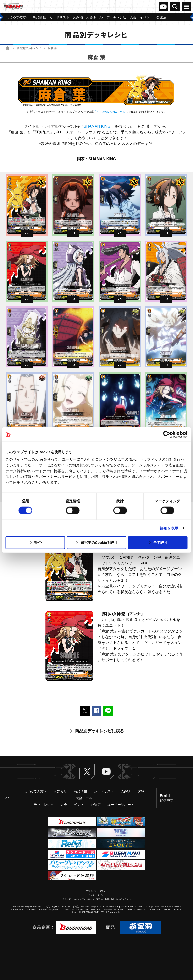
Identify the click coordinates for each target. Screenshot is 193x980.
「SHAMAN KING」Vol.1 (110, 112)
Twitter (87, 772)
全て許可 (160, 542)
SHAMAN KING (97, 126)
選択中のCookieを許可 (99, 542)
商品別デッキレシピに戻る (99, 731)
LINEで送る (108, 711)
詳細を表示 (169, 528)
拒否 (38, 542)
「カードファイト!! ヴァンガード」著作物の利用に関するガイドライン (96, 899)
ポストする (85, 711)
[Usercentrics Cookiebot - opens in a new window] (167, 434)
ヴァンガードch (163, 7)
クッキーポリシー (97, 895)
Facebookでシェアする (97, 711)
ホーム (8, 48)
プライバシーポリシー (97, 891)
